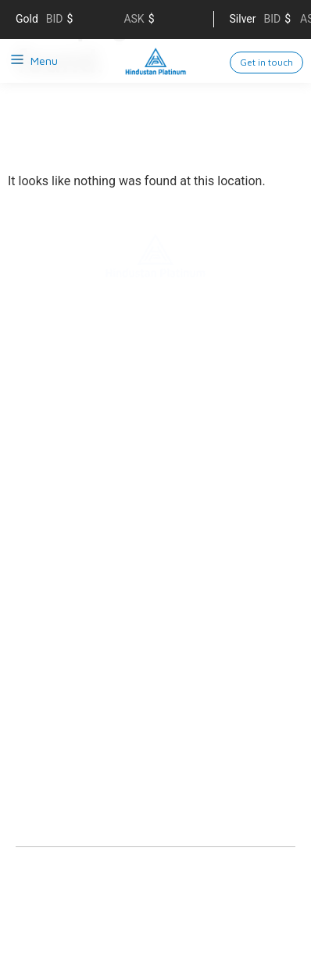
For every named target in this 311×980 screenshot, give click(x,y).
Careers (36, 453)
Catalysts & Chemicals (74, 547)
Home (31, 336)
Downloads (45, 746)
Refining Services (59, 524)
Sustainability (50, 383)
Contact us (45, 430)
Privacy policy (49, 909)
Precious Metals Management (92, 641)
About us (39, 359)
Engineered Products (69, 617)
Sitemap (119, 909)
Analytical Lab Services (75, 664)
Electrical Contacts (65, 570)
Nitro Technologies (63, 594)
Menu (44, 61)
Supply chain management (85, 406)
